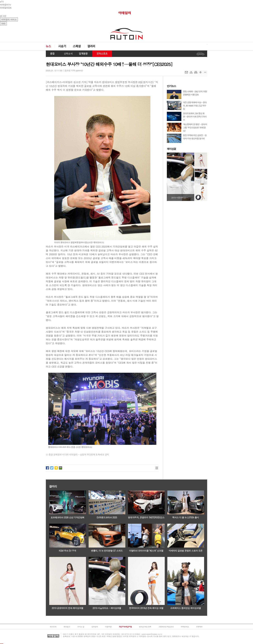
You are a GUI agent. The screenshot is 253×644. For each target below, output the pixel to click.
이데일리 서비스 (9, 19)
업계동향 (83, 54)
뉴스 (50, 46)
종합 (53, 54)
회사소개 (53, 627)
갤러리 (92, 46)
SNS (3, 23)
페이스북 (47, 468)
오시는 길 (81, 627)
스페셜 (77, 46)
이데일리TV (5, 5)
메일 (186, 72)
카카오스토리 (56, 468)
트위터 (52, 468)
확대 (200, 72)
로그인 (3, 16)
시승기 (62, 46)
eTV (2, 2)
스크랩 (191, 72)
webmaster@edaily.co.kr (152, 634)
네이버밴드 (61, 468)
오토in (126, 34)
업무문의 (95, 627)
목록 (157, 468)
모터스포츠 (102, 54)
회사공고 (67, 627)
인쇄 (196, 72)
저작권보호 (185, 627)
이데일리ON (6, 8)
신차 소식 (67, 54)
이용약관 (108, 627)
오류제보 (199, 627)
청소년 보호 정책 (145, 627)
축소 (205, 72)
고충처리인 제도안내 (166, 627)
